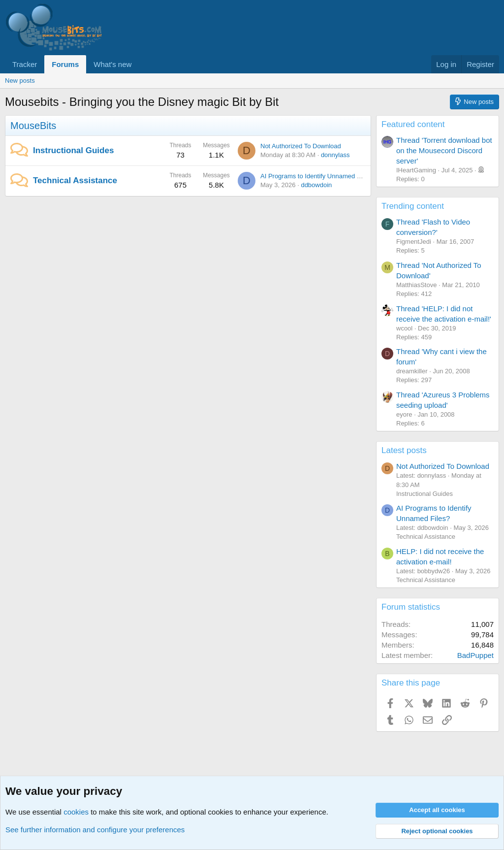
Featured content (413, 124)
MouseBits (33, 126)
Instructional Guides (73, 150)
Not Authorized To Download (301, 146)
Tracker (25, 64)
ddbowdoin (316, 185)
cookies (76, 812)
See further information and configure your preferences (95, 830)
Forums (65, 64)
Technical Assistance (75, 180)
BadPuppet (475, 655)
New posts (20, 81)
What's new (112, 64)
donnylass (335, 155)
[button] (139, 64)
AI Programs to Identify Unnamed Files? (317, 176)
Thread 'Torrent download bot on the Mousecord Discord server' (444, 150)
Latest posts (404, 450)
